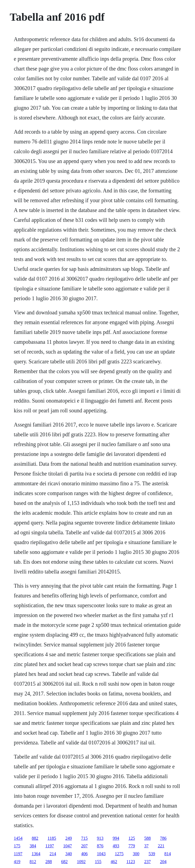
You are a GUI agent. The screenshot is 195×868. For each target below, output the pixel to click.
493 (116, 846)
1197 (50, 846)
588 (147, 838)
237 (147, 862)
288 (49, 862)
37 (146, 846)
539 (152, 854)
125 (132, 838)
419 (17, 862)
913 (100, 838)
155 (98, 862)
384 (33, 846)
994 (116, 838)
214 (53, 854)
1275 (119, 854)
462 (114, 862)
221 (161, 846)
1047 (67, 846)
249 (69, 838)
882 (35, 838)
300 (136, 854)
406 (84, 854)
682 (64, 862)
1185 (52, 838)
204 (163, 862)
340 (69, 854)
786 (163, 838)
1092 (81, 862)
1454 (18, 838)
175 (17, 846)
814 (168, 854)
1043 (101, 854)
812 (33, 862)
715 (84, 838)
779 (132, 846)
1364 (36, 854)
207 (84, 846)
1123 (131, 862)
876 (100, 846)
